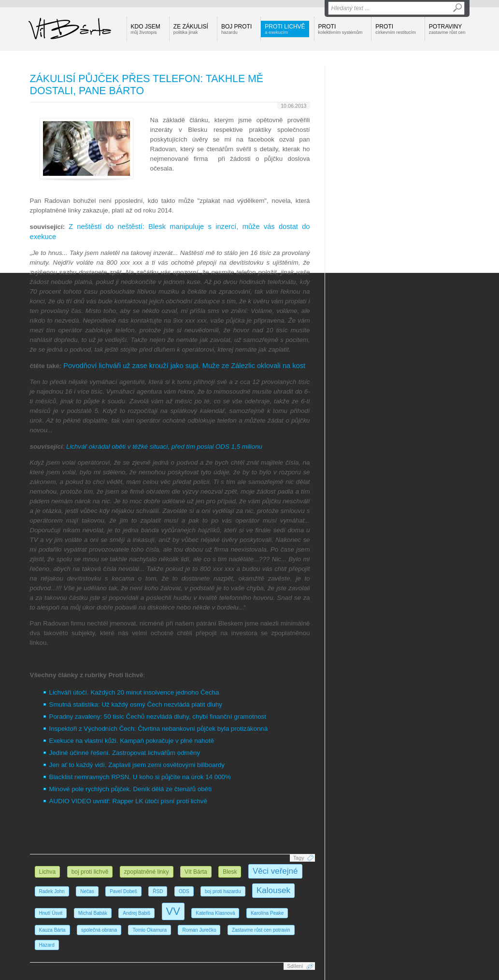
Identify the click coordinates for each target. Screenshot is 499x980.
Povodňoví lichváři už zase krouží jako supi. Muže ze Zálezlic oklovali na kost (184, 366)
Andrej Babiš (136, 913)
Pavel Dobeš (123, 891)
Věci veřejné (275, 871)
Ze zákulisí (191, 29)
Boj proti (236, 29)
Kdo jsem (146, 29)
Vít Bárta (196, 872)
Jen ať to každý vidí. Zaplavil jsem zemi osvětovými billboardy (137, 765)
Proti (341, 29)
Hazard (47, 945)
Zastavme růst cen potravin (261, 930)
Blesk (230, 872)
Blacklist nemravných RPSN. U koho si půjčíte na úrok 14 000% (140, 777)
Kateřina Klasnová (215, 913)
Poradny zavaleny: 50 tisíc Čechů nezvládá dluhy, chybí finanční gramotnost (158, 717)
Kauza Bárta (52, 930)
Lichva (48, 872)
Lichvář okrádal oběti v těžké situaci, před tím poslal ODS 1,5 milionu (164, 447)
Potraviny (447, 29)
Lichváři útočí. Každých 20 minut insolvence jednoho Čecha (134, 692)
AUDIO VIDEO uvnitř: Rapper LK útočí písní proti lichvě (128, 801)
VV (173, 911)
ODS (184, 891)
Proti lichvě (285, 29)
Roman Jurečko (199, 930)
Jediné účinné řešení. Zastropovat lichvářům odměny (125, 753)
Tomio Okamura (150, 930)
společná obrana (99, 930)
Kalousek (273, 890)
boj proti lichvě (90, 872)
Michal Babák (93, 913)
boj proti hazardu (223, 891)
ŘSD (158, 891)
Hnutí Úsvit (51, 913)
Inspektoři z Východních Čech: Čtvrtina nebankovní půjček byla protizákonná (159, 729)
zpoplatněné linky (147, 872)
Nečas (87, 891)
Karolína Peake (267, 913)
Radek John (52, 891)
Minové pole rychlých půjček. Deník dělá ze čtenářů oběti (130, 789)
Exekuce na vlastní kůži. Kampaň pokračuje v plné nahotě (132, 741)
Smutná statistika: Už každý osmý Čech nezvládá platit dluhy (136, 704)
